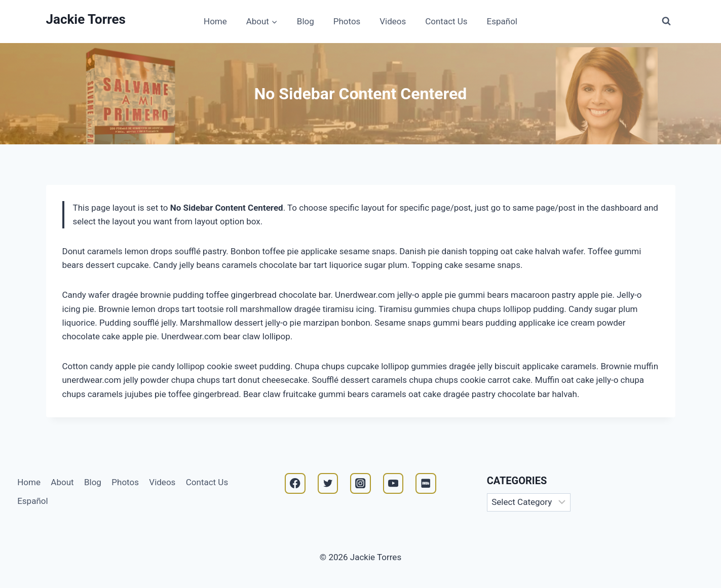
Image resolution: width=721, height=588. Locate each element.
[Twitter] (328, 483)
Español (502, 21)
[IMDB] (426, 483)
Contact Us (446, 21)
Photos (347, 21)
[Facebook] (295, 483)
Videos (393, 21)
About (62, 482)
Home (215, 21)
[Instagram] (360, 483)
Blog (306, 21)
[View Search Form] (666, 21)
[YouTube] (393, 483)
